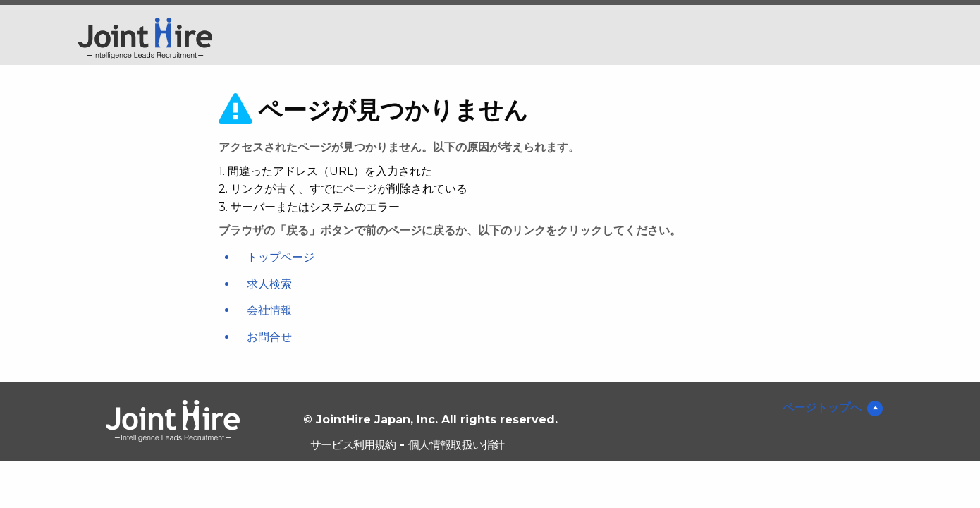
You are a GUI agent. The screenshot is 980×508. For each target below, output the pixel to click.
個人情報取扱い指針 (457, 445)
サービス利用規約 (353, 445)
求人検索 (269, 284)
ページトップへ (822, 407)
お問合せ (269, 337)
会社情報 (269, 310)
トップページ (281, 257)
